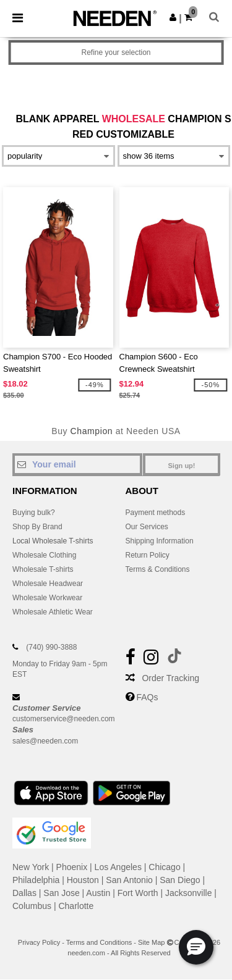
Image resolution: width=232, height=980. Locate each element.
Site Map (151, 942)
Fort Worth (138, 893)
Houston (83, 880)
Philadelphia (36, 880)
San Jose (61, 893)
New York (31, 867)
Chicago (164, 867)
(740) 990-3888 (51, 647)
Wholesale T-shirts (43, 569)
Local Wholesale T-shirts (53, 541)
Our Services (147, 527)
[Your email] (77, 464)
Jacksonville (188, 893)
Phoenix (72, 867)
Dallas (24, 893)
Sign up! (182, 466)
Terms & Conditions (158, 569)
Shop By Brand (37, 527)
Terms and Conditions (99, 942)
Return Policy (148, 555)
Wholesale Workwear (47, 598)
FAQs (147, 697)
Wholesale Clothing (44, 555)
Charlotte (76, 906)
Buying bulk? (34, 513)
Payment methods (156, 513)
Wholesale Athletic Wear (53, 612)
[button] (173, 17)
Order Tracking (170, 678)
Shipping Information (160, 541)
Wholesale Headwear (48, 584)
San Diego (180, 880)
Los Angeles (118, 867)
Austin (98, 893)
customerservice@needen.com (64, 719)
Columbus (32, 906)
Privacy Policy (39, 942)
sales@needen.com (45, 741)
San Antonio (129, 880)
